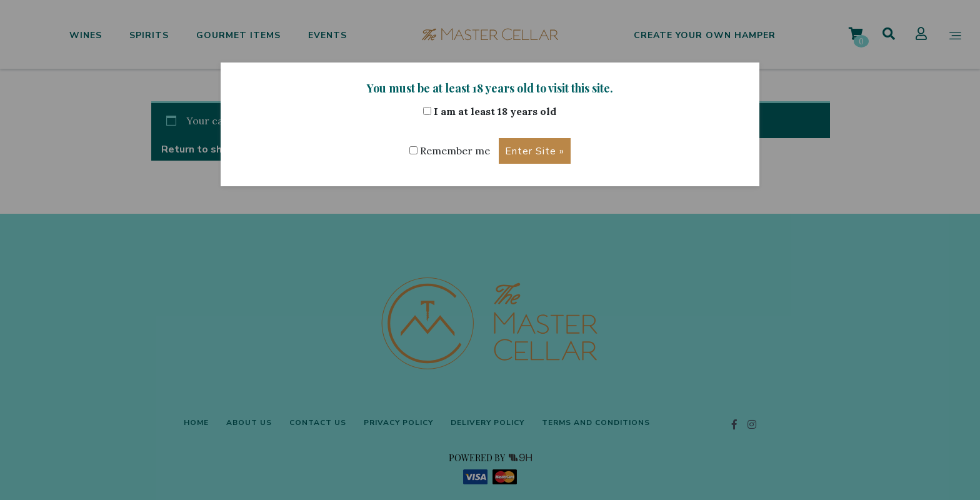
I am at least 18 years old (490, 111)
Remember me (450, 151)
